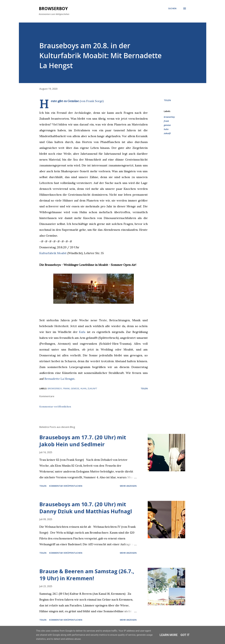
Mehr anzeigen (128, 486)
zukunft (167, 133)
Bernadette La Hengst (60, 379)
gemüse (167, 125)
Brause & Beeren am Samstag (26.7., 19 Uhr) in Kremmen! (87, 575)
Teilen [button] (167, 100)
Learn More (169, 635)
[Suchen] (172, 8)
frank (166, 121)
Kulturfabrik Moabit (53, 253)
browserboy (169, 117)
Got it (185, 635)
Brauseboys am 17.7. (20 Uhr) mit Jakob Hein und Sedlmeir (83, 441)
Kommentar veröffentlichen (55, 407)
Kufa (82, 332)
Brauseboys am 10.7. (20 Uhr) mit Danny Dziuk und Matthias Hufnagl (86, 508)
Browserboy (53, 8)
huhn (166, 129)
